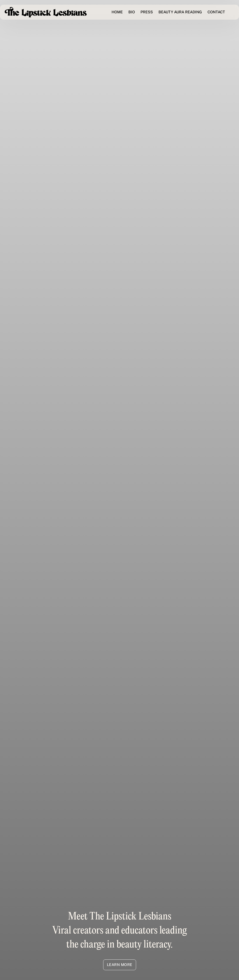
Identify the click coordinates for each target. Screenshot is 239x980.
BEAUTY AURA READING (180, 12)
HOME (117, 12)
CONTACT (216, 12)
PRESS (147, 12)
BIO (132, 12)
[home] (46, 12)
